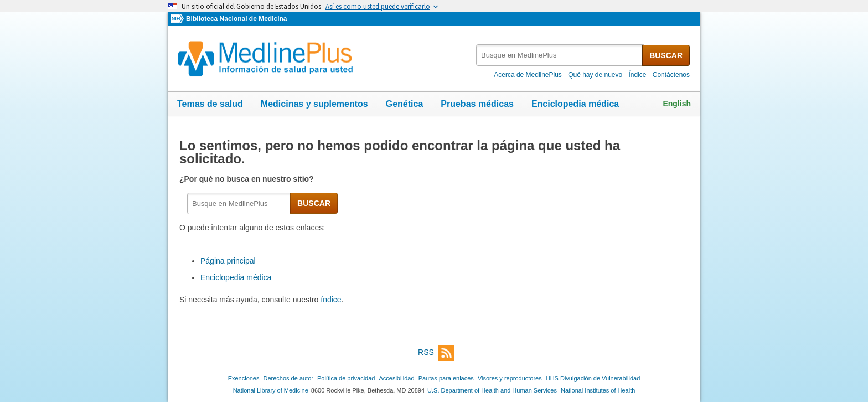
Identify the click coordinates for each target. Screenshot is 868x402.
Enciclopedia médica (575, 104)
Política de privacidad (346, 378)
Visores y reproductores (510, 378)
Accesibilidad (396, 378)
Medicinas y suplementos (314, 104)
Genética (405, 104)
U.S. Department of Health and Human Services (492, 390)
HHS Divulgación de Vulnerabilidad (593, 378)
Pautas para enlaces (446, 378)
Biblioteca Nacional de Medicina (236, 19)
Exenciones (244, 378)
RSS (436, 353)
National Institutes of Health (598, 390)
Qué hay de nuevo (595, 75)
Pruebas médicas (477, 104)
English (677, 104)
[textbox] (560, 55)
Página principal (228, 261)
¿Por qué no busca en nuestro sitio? (248, 179)
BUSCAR (666, 55)
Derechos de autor (288, 378)
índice (331, 300)
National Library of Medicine (271, 390)
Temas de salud (210, 104)
